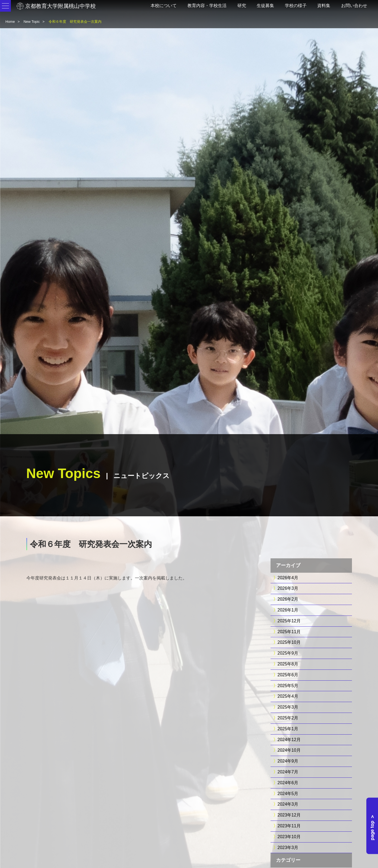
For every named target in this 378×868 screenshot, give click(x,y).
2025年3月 (288, 707)
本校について (164, 6)
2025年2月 (288, 718)
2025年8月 (288, 664)
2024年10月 (289, 750)
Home (10, 22)
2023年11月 (289, 826)
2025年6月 (288, 675)
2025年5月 (288, 686)
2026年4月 (288, 578)
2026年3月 (288, 588)
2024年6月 (288, 783)
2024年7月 (288, 772)
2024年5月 (288, 794)
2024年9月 (288, 761)
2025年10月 (289, 642)
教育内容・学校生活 (207, 6)
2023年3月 (288, 848)
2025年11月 (289, 632)
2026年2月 (288, 599)
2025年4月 (288, 696)
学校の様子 (296, 6)
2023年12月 (289, 815)
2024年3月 (288, 804)
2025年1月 (288, 729)
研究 (242, 6)
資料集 (324, 6)
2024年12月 (289, 740)
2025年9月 (288, 653)
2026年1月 (288, 610)
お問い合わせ (354, 6)
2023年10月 (289, 837)
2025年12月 (289, 621)
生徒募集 (265, 6)
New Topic (32, 22)
